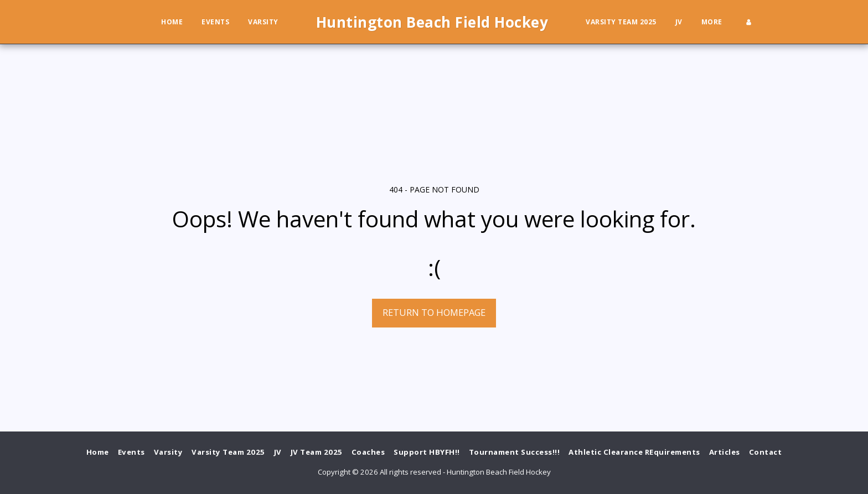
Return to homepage (434, 312)
